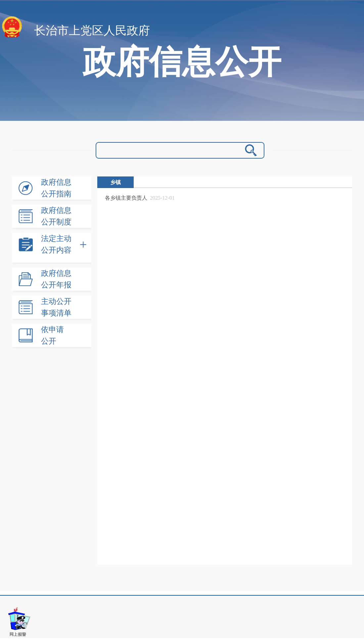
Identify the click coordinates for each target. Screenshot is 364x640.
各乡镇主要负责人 (126, 198)
